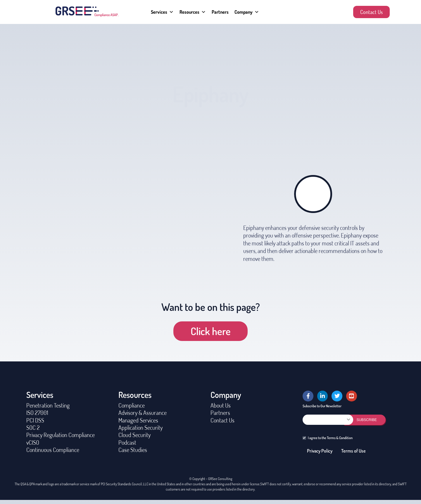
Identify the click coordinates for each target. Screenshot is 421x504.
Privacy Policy (320, 455)
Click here (211, 331)
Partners (220, 12)
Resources (193, 12)
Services (162, 12)
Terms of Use (353, 455)
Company (247, 12)
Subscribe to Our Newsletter (322, 410)
